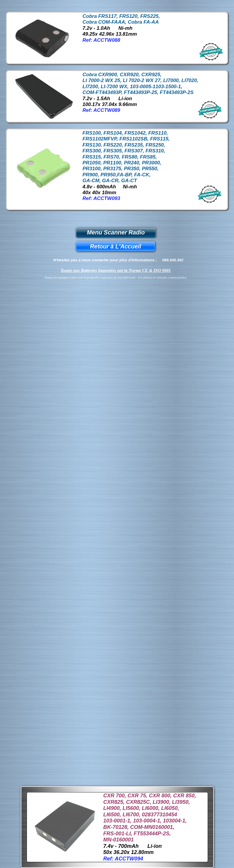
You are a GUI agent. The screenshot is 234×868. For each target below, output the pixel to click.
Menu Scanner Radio (116, 232)
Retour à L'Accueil (116, 246)
